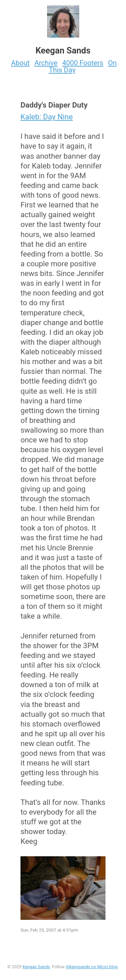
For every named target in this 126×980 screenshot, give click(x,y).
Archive (46, 63)
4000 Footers (83, 63)
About (20, 63)
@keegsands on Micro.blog (91, 967)
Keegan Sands (36, 967)
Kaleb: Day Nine (47, 117)
